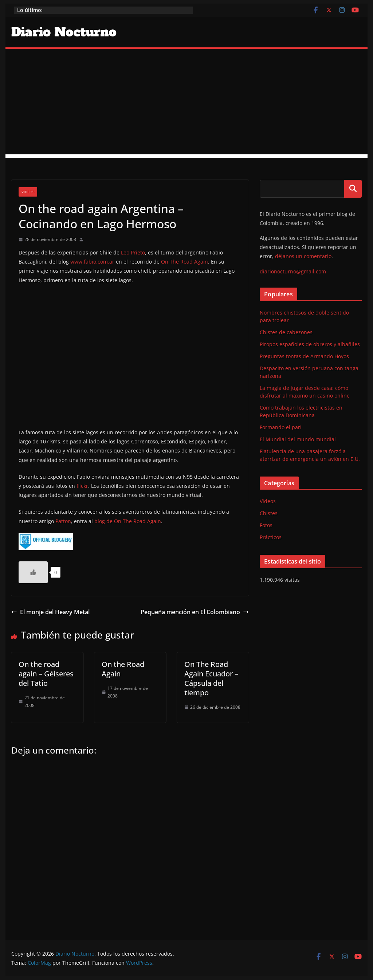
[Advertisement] (186, 103)
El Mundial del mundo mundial (298, 439)
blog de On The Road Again (128, 521)
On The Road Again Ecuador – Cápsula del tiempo (211, 678)
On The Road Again (184, 262)
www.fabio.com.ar (92, 262)
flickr (82, 486)
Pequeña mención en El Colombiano (195, 612)
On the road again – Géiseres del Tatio (46, 674)
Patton (63, 521)
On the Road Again (123, 669)
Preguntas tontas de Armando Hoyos (304, 356)
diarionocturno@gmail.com (293, 271)
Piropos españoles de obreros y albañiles (310, 344)
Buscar (353, 189)
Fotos (266, 525)
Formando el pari (281, 427)
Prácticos (271, 537)
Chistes (269, 513)
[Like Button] (33, 572)
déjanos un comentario (303, 256)
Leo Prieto (133, 252)
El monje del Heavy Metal (50, 612)
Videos (28, 192)
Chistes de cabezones (286, 332)
